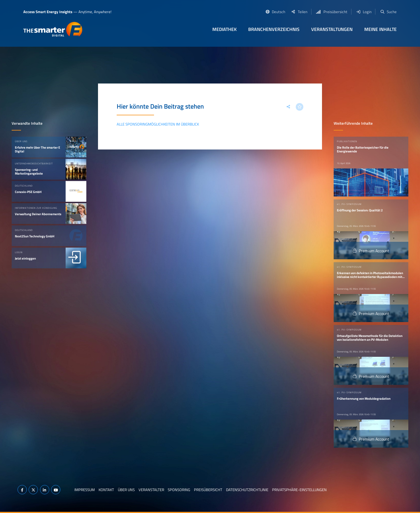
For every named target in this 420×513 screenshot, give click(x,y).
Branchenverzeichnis (274, 29)
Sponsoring (179, 490)
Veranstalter (151, 490)
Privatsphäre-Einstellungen (299, 490)
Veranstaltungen (332, 29)
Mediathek (224, 29)
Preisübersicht (208, 490)
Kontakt (106, 490)
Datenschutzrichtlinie (247, 490)
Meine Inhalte (380, 29)
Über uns (126, 490)
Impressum (85, 490)
